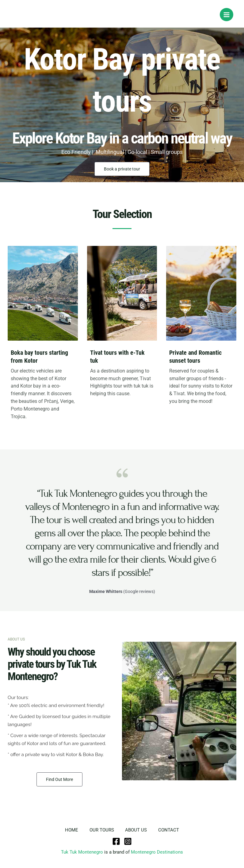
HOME (70, 830)
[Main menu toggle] (227, 15)
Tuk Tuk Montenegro (82, 852)
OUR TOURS (101, 830)
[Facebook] (116, 841)
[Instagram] (128, 841)
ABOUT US (137, 830)
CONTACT (170, 830)
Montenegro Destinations (157, 852)
